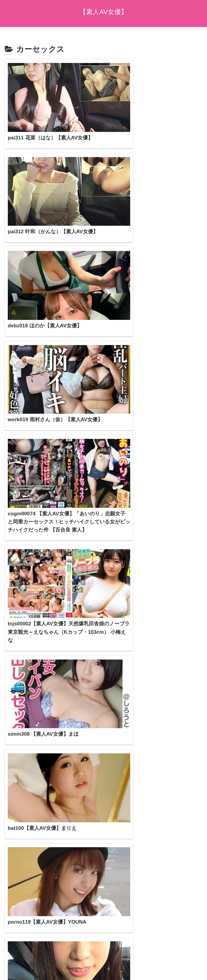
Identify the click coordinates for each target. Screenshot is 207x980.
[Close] (34, 973)
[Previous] (7, 968)
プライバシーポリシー (103, 939)
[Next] (22, 968)
